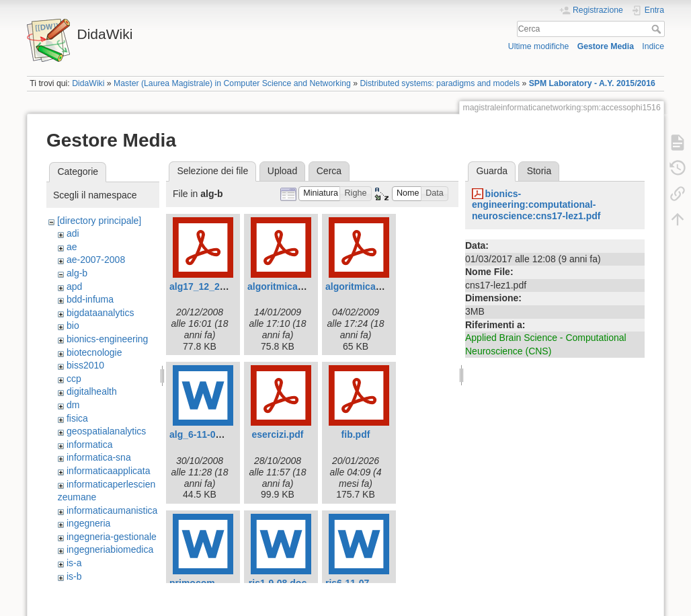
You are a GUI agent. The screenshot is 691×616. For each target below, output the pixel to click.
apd (74, 286)
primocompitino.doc (215, 583)
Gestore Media (606, 46)
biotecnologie (94, 352)
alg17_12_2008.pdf (211, 286)
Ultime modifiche (539, 46)
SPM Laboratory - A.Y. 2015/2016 (592, 83)
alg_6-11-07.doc (205, 434)
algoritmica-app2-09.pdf (378, 286)
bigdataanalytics (100, 313)
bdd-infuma (90, 299)
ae (72, 247)
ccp (74, 379)
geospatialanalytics (106, 431)
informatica (89, 445)
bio (73, 325)
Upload (282, 171)
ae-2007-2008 (96, 260)
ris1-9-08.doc (278, 583)
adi (73, 233)
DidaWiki (88, 83)
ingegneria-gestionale (112, 537)
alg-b (77, 273)
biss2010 (85, 365)
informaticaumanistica (112, 510)
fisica (77, 418)
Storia (539, 171)
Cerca (658, 29)
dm (73, 405)
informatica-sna (99, 457)
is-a (74, 563)
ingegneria (88, 523)
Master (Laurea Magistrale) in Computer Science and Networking (232, 83)
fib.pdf (356, 434)
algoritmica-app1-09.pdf (300, 286)
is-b (74, 576)
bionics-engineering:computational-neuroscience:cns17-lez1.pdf (536, 205)
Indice (653, 46)
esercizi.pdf (277, 434)
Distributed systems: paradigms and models (440, 83)
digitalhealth (92, 391)
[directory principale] (99, 221)
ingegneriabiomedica (110, 549)
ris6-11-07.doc (357, 583)
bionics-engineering (107, 339)
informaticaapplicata (109, 471)
